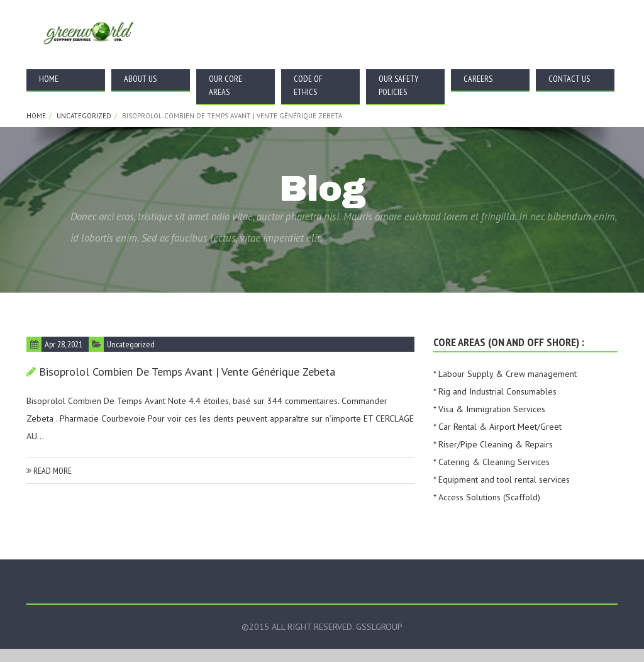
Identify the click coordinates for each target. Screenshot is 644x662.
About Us (140, 79)
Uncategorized (84, 116)
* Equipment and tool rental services (502, 480)
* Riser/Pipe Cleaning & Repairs (493, 444)
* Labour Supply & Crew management (505, 374)
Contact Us (569, 79)
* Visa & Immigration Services (489, 409)
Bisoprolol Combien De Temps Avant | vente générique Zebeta (187, 372)
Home (49, 79)
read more (49, 471)
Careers (478, 79)
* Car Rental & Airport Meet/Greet (497, 427)
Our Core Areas (225, 85)
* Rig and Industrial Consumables (495, 391)
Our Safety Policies (399, 85)
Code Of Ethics (308, 85)
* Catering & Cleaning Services (491, 462)
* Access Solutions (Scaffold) (487, 497)
